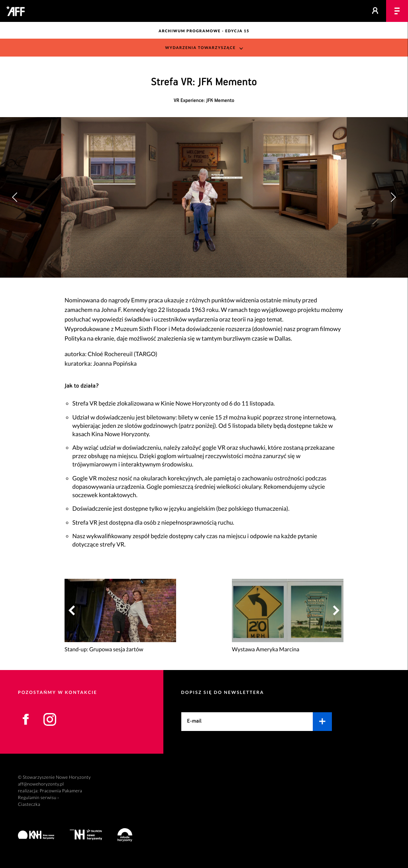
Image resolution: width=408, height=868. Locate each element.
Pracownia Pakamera (61, 791)
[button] (393, 197)
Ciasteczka (29, 804)
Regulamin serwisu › (38, 798)
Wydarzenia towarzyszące (200, 48)
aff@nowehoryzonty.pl (41, 784)
